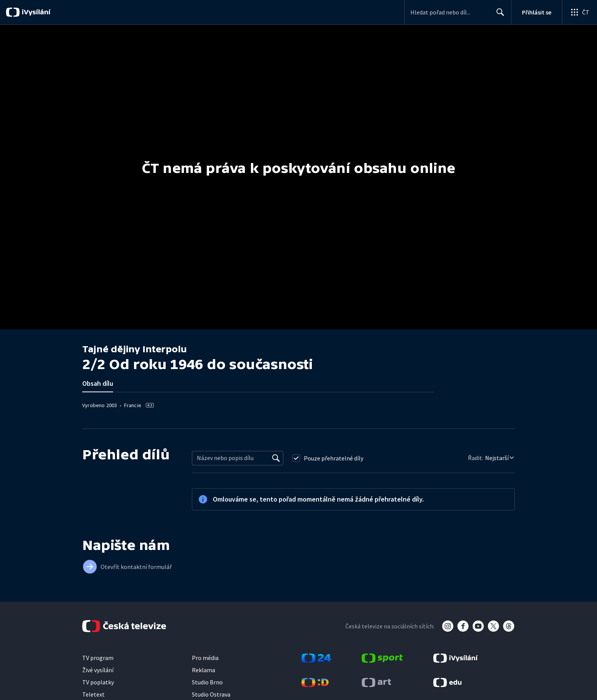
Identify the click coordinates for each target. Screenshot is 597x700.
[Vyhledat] (276, 458)
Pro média (205, 658)
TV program (98, 658)
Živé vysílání (98, 670)
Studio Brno (207, 682)
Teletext (93, 694)
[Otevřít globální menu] (579, 12)
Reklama (204, 670)
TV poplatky (98, 682)
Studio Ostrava (211, 694)
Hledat (498, 15)
